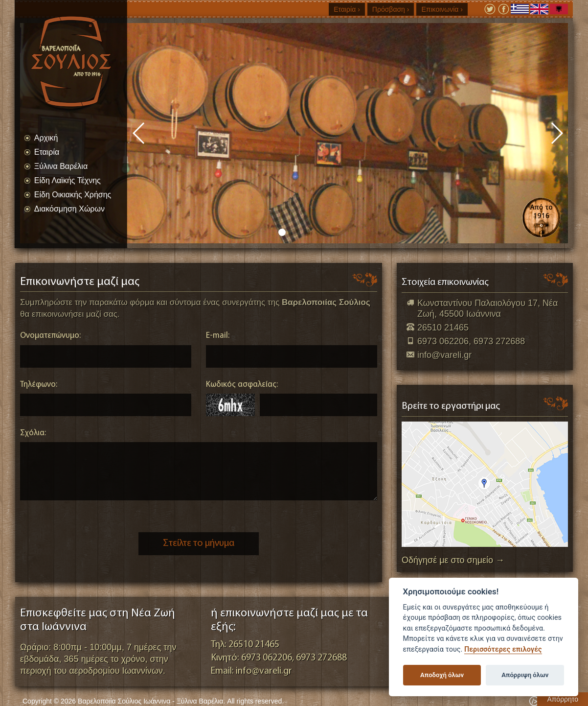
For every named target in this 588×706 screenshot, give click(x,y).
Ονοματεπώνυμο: (50, 336)
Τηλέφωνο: (39, 385)
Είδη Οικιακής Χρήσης (73, 195)
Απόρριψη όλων (525, 675)
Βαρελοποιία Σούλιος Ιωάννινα (81, 61)
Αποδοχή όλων (442, 675)
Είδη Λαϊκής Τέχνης (68, 180)
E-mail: (218, 336)
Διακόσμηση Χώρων (69, 209)
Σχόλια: (33, 433)
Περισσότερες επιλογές (503, 649)
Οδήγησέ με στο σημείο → (453, 560)
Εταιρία (47, 152)
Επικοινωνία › (442, 9)
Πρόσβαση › (391, 9)
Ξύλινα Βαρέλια (61, 166)
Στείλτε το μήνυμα (199, 543)
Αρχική (46, 138)
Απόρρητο (563, 699)
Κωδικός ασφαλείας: (242, 385)
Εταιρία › (347, 9)
